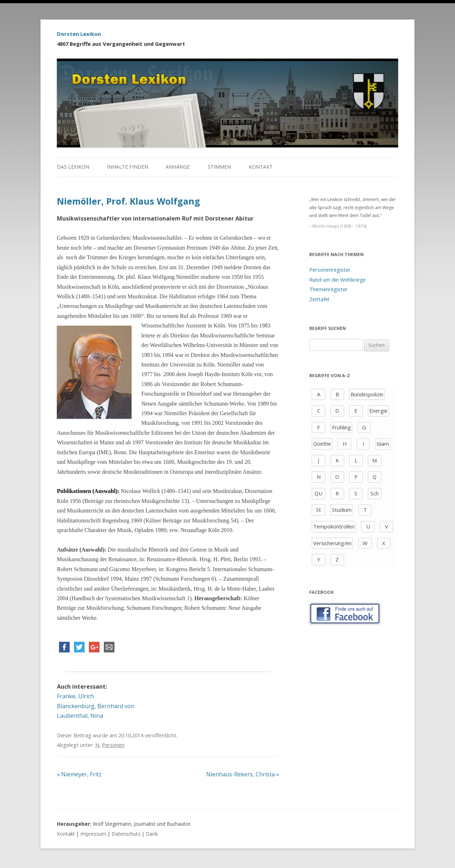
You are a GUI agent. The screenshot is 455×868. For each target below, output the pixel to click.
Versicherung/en (332, 543)
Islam (383, 444)
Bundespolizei (367, 394)
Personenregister (330, 270)
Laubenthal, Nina (80, 716)
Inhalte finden (128, 167)
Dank (152, 834)
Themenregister (328, 289)
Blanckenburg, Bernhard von (96, 706)
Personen (113, 745)
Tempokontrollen (334, 526)
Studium (342, 510)
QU (318, 493)
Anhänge (178, 167)
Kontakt (261, 167)
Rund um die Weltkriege (338, 280)
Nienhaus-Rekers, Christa (243, 774)
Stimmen (219, 167)
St (318, 510)
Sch (374, 493)
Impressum (93, 834)
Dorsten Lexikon (79, 34)
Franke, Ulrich (75, 696)
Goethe (322, 444)
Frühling (341, 427)
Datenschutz (126, 834)
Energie (378, 411)
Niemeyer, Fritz (79, 774)
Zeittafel (319, 299)
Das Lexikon (73, 167)
